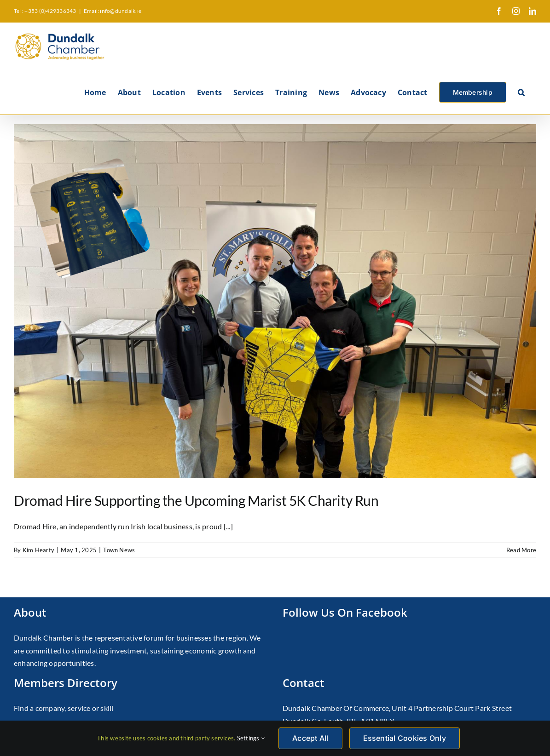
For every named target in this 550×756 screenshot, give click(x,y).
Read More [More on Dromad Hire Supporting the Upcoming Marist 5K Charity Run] (521, 550)
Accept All (310, 738)
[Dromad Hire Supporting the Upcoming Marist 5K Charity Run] (275, 301)
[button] (521, 92)
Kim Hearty (38, 550)
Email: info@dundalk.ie (113, 11)
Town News (119, 550)
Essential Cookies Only (405, 738)
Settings (251, 738)
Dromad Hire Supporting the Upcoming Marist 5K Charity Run (196, 500)
